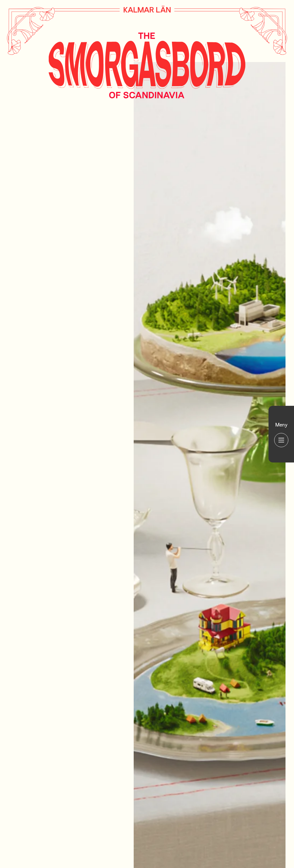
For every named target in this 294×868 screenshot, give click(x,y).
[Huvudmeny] (281, 434)
